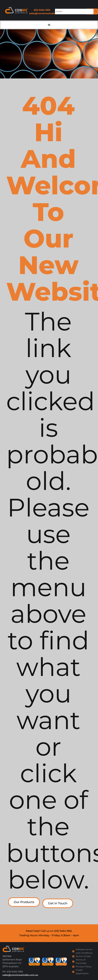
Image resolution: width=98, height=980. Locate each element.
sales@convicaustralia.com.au (47, 13)
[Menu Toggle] (49, 25)
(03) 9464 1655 (42, 10)
